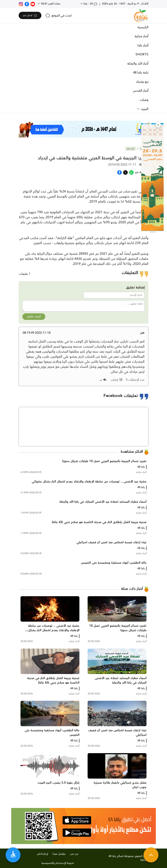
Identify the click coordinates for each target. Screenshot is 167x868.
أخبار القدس (141, 91)
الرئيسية (143, 27)
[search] (58, 16)
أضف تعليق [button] (34, 317)
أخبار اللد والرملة (138, 64)
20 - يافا (90, 4)
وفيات (144, 100)
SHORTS (142, 54)
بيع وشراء (142, 82)
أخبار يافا (143, 45)
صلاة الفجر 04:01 (50, 4)
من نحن (74, 854)
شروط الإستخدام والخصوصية (58, 863)
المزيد (144, 109)
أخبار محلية (141, 36)
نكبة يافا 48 (141, 73)
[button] (158, 125)
